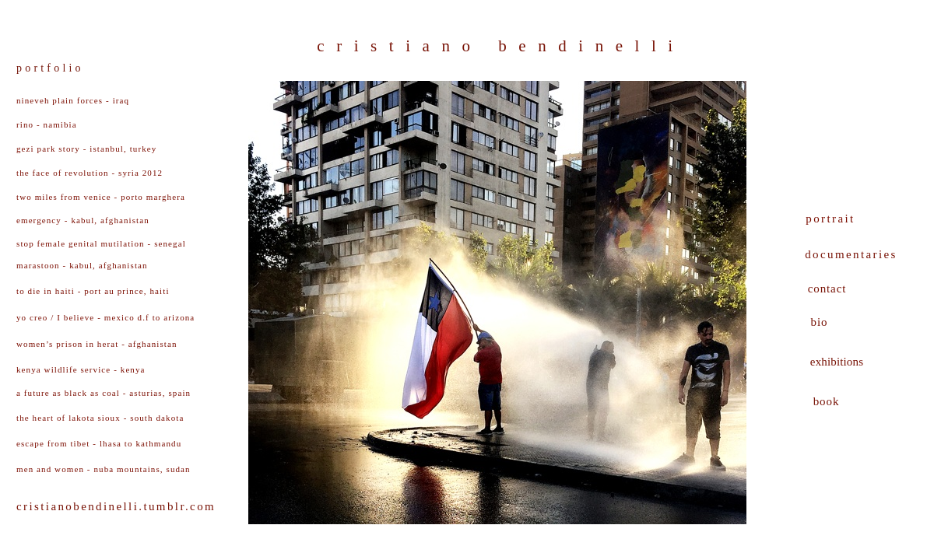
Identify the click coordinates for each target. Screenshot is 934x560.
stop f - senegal (101, 243)
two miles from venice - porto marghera (101, 197)
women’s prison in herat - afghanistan (97, 344)
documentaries (851, 254)
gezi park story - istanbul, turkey (86, 149)
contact (827, 289)
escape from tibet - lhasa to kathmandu (99, 443)
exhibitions (837, 362)
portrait (830, 219)
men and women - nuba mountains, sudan (104, 469)
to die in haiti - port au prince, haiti (93, 291)
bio (820, 322)
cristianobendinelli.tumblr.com (116, 506)
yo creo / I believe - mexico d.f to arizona (105, 317)
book (827, 401)
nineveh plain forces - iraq (73, 100)
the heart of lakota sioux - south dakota (100, 418)
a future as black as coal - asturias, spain (104, 393)
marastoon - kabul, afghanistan (82, 265)
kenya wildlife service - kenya (81, 369)
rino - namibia (47, 124)
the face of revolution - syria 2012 (90, 173)
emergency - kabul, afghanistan (83, 220)
